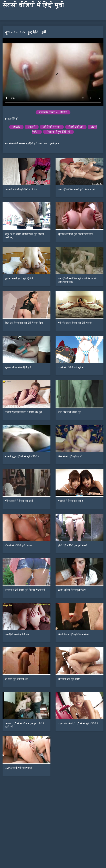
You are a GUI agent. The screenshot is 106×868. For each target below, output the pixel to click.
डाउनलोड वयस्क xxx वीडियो (53, 112)
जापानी (32, 127)
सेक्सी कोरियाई (76, 127)
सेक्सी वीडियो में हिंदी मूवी (33, 5)
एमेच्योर (16, 127)
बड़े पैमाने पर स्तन (52, 127)
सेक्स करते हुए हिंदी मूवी (58, 132)
